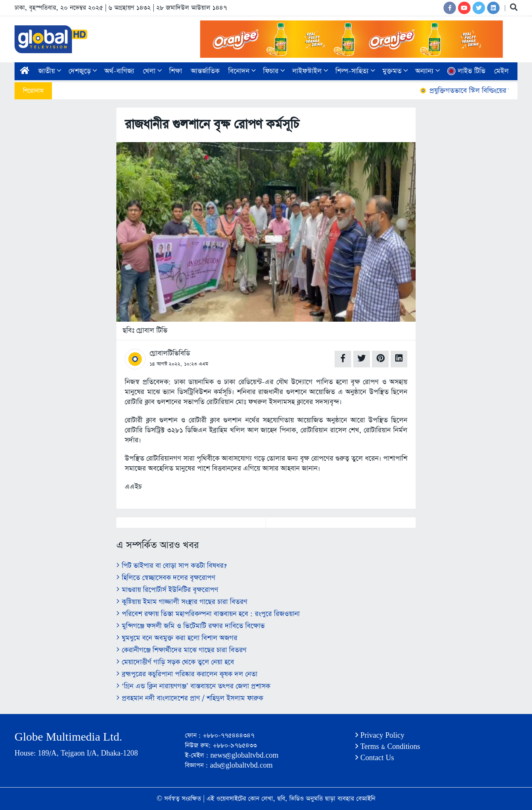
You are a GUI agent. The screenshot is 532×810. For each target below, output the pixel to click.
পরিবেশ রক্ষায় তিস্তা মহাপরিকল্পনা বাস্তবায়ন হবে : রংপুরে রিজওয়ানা (208, 614)
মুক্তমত (395, 71)
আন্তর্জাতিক (205, 71)
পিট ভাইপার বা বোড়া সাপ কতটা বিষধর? (171, 566)
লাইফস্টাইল (310, 71)
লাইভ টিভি (466, 71)
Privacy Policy (380, 735)
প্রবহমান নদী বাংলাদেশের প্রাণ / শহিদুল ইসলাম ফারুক (190, 698)
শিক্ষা (176, 71)
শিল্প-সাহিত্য (355, 71)
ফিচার (274, 71)
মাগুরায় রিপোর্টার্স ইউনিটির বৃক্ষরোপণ (167, 590)
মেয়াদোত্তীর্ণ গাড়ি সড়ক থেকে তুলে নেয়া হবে (175, 662)
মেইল (501, 71)
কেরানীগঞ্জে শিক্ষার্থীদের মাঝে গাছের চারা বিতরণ (181, 650)
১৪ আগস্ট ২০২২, (166, 364)
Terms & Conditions (388, 747)
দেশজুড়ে (83, 71)
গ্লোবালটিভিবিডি (170, 353)
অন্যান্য (427, 71)
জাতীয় (50, 71)
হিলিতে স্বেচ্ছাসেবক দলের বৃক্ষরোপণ (166, 578)
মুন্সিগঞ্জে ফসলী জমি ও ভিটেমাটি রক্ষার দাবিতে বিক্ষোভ (191, 626)
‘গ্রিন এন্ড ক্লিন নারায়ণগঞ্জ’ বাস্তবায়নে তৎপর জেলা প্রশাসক (193, 686)
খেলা (152, 71)
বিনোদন (242, 71)
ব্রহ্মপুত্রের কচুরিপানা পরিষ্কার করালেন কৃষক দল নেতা (187, 674)
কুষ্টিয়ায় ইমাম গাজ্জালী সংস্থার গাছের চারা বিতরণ (182, 602)
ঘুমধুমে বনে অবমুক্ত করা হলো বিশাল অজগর (177, 638)
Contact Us (375, 758)
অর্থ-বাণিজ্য (119, 71)
